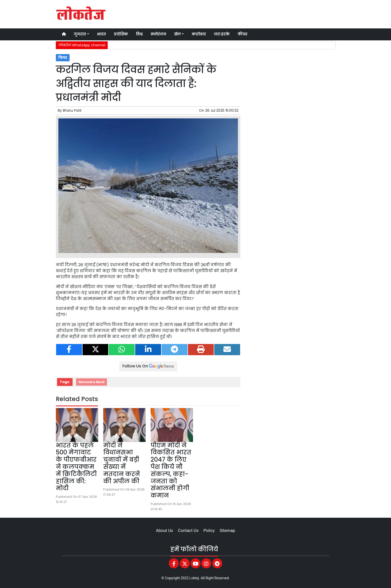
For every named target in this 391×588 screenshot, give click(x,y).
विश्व (139, 34)
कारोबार (199, 34)
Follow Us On (148, 366)
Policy (209, 530)
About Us (164, 530)
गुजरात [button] (80, 34)
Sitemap (227, 530)
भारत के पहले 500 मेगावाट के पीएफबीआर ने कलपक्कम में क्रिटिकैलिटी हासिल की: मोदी (76, 467)
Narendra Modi (92, 382)
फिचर (63, 58)
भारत (101, 34)
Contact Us (188, 530)
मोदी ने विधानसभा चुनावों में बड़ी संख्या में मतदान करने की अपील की (122, 463)
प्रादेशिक (121, 34)
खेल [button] (178, 34)
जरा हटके (222, 34)
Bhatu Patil (72, 110)
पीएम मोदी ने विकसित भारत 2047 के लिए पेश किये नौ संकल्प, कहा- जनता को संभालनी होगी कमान (171, 470)
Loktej (194, 578)
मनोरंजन (158, 34)
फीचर (243, 34)
